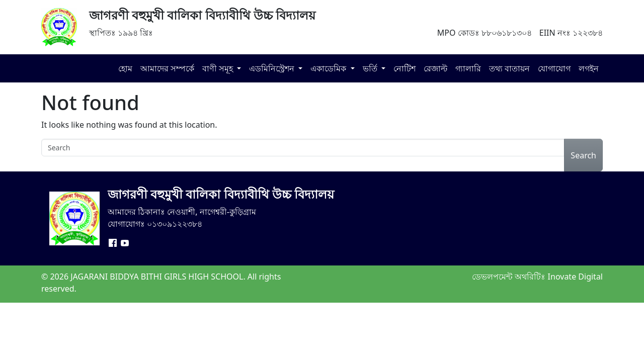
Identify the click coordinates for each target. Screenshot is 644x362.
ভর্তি (371, 68)
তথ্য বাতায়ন (509, 68)
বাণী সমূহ (219, 68)
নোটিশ (405, 68)
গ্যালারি (468, 68)
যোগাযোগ (554, 68)
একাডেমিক (329, 68)
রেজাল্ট (435, 68)
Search (583, 155)
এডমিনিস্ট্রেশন (273, 68)
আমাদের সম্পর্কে (167, 68)
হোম (125, 68)
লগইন (589, 68)
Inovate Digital (575, 277)
